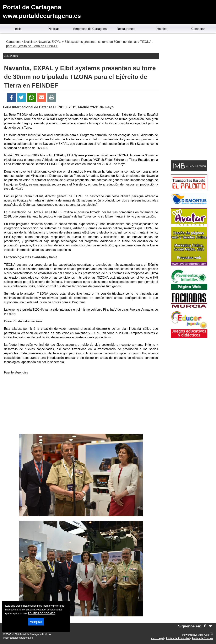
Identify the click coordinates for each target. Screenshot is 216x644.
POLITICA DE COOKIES (42, 613)
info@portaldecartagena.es (18, 638)
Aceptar (36, 622)
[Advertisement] (81, 405)
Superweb (203, 635)
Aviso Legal (157, 638)
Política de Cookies (202, 638)
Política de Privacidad (178, 638)
